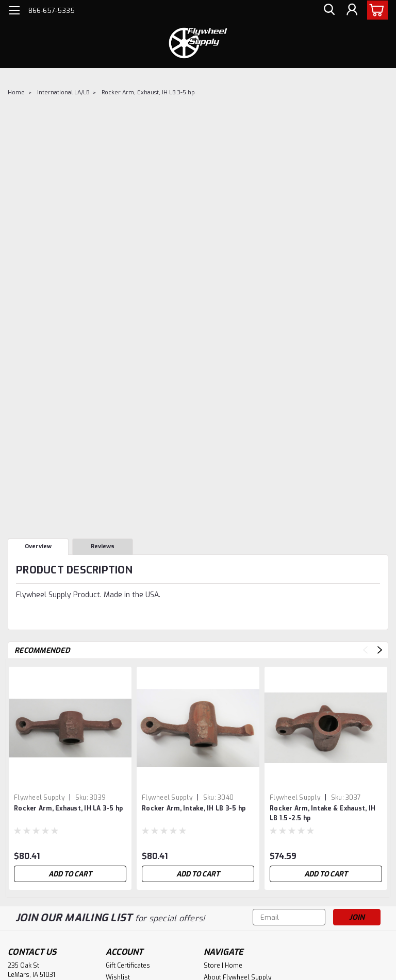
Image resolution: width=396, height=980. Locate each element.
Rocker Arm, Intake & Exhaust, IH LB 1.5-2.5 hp (323, 813)
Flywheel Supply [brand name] (39, 798)
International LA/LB (63, 92)
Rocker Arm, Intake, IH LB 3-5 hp (194, 808)
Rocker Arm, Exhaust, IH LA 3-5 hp (68, 808)
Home (16, 92)
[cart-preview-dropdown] (375, 10)
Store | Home (223, 966)
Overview (38, 546)
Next (380, 650)
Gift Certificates (128, 966)
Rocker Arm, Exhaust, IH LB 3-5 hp (148, 92)
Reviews (103, 546)
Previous (365, 650)
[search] (328, 11)
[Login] (352, 11)
